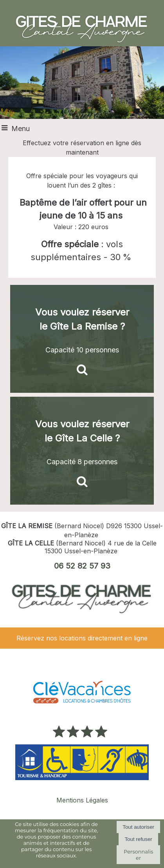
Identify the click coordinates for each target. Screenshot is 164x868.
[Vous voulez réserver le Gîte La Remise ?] (82, 339)
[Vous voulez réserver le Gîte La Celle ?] (82, 451)
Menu (21, 129)
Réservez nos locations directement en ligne (82, 638)
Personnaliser (138, 855)
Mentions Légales (82, 800)
